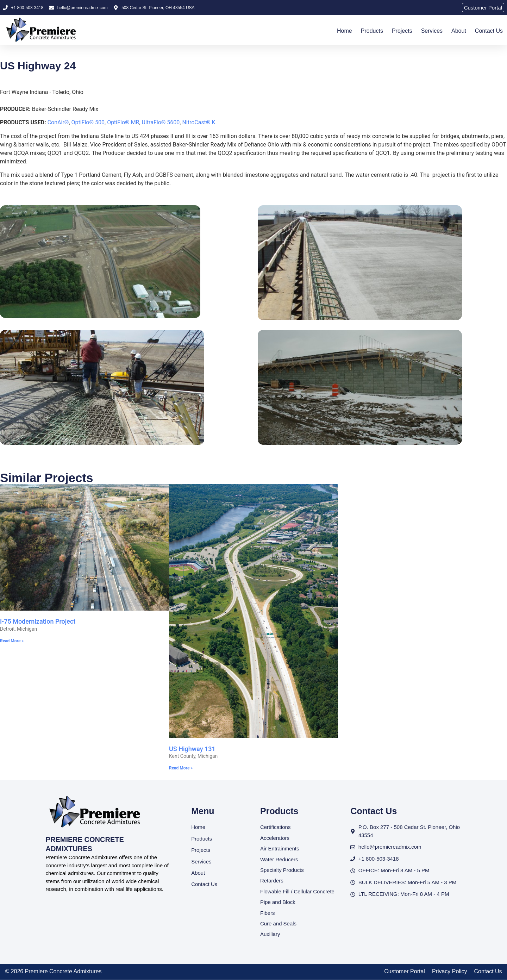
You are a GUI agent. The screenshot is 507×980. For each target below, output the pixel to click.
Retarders (272, 881)
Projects (402, 31)
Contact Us (489, 31)
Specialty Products (282, 870)
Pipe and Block (278, 902)
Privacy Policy (450, 972)
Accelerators (275, 838)
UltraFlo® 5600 (161, 122)
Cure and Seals (278, 924)
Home (345, 31)
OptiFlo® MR (123, 122)
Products (372, 31)
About (459, 31)
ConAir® (58, 122)
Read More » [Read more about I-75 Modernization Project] (12, 641)
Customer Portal (405, 972)
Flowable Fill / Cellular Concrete (298, 891)
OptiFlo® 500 (88, 122)
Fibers (268, 913)
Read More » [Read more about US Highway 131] (181, 768)
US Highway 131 (192, 749)
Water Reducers (279, 859)
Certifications (276, 827)
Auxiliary (270, 934)
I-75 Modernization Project (38, 621)
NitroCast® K (199, 122)
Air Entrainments (280, 848)
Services (432, 31)
